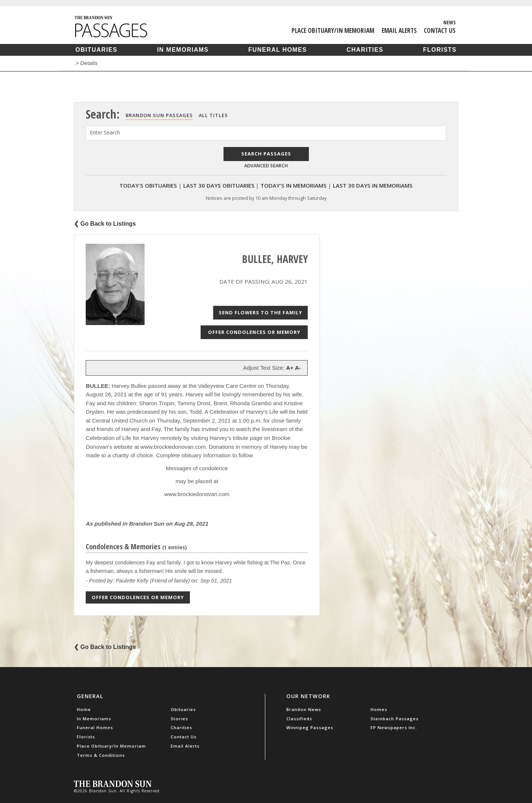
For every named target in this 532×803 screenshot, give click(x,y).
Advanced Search (266, 165)
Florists (440, 50)
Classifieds (299, 719)
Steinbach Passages (395, 719)
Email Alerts (399, 30)
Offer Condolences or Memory (254, 332)
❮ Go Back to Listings (105, 224)
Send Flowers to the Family (260, 312)
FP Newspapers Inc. (394, 727)
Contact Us (440, 30)
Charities (365, 50)
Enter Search (105, 132)
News (450, 22)
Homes (379, 709)
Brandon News (304, 709)
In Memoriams (183, 50)
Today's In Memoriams (294, 185)
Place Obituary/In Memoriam (333, 30)
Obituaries (96, 50)
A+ (290, 368)
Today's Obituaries (148, 185)
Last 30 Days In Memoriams (373, 185)
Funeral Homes (278, 50)
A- (298, 368)
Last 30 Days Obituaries (219, 185)
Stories (179, 719)
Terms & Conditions (101, 755)
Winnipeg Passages (310, 727)
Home (84, 709)
